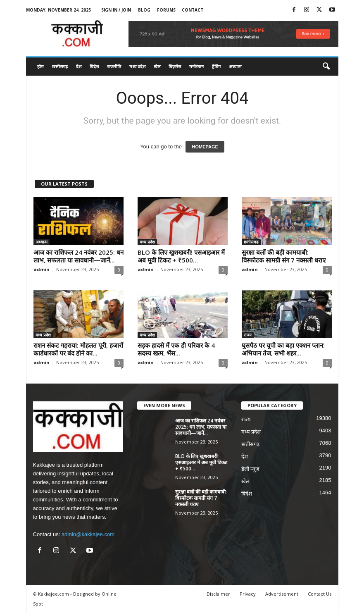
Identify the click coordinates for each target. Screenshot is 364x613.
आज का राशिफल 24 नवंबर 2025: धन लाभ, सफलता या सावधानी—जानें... (79, 256)
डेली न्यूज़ (251, 469)
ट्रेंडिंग (216, 66)
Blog (144, 10)
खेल (157, 66)
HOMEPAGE (205, 147)
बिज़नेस (175, 66)
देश (79, 66)
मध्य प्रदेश (137, 66)
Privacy (248, 594)
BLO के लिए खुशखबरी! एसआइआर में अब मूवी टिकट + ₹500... (181, 256)
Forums (166, 10)
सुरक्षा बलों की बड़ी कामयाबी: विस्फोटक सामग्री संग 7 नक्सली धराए (284, 256)
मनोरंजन (196, 66)
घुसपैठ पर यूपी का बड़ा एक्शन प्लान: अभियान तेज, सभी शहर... (283, 349)
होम (40, 66)
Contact (193, 10)
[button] (326, 67)
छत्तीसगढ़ (60, 66)
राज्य (248, 335)
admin (42, 269)
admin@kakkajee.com (88, 534)
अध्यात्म (235, 66)
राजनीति (114, 66)
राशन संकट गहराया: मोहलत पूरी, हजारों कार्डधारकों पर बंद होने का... (78, 349)
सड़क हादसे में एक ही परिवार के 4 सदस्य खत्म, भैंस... (176, 349)
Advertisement (282, 594)
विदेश (94, 66)
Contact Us (320, 594)
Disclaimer (218, 594)
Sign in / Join (116, 10)
